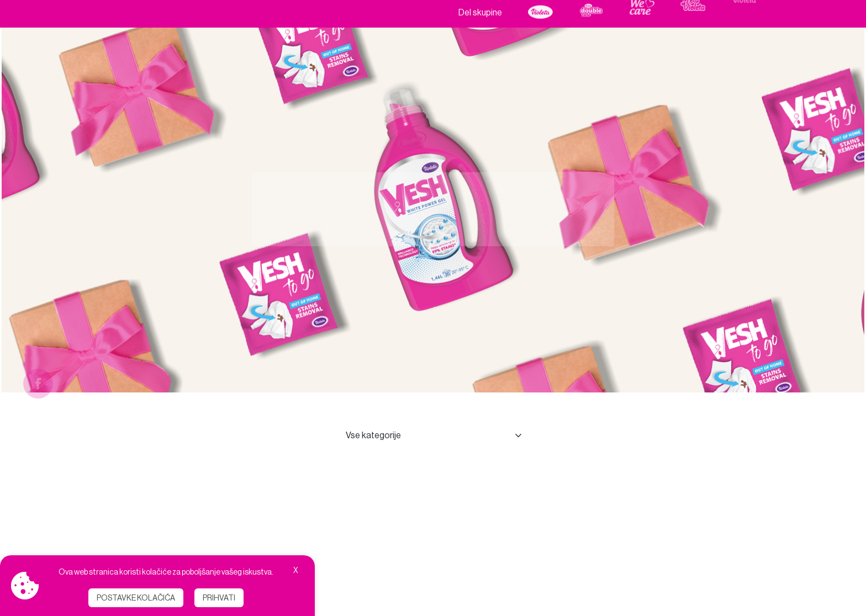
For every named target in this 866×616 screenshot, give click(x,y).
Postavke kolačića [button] (136, 598)
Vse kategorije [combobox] (373, 435)
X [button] (296, 570)
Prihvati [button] (219, 598)
